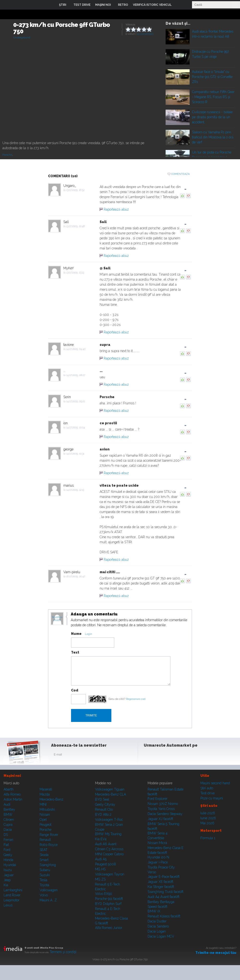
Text (75, 652)
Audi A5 (101, 859)
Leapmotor (12, 900)
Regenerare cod (136, 699)
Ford (7, 850)
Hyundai (10, 865)
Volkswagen (49, 890)
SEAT (44, 850)
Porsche (7, 155)
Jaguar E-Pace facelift (164, 877)
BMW (8, 815)
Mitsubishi (47, 809)
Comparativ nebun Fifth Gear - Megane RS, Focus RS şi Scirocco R (213, 97)
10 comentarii (145, 34)
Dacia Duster (157, 921)
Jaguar (9, 875)
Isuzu (8, 870)
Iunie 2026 (208, 818)
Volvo (44, 895)
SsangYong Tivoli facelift (165, 892)
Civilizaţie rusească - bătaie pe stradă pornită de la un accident (212, 117)
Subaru (45, 870)
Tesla (43, 880)
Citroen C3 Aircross (109, 849)
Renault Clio (104, 809)
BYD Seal (102, 799)
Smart (44, 860)
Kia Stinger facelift (161, 887)
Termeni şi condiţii (63, 952)
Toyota (44, 885)
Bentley (9, 809)
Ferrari (8, 840)
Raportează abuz (116, 209)
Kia (6, 885)
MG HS (100, 869)
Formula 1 (208, 838)
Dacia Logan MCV (161, 936)
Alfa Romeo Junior (109, 928)
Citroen (9, 820)
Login (179, 5)
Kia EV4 (101, 839)
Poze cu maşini (212, 798)
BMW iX (154, 911)
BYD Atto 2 (103, 815)
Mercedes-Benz (51, 799)
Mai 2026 (207, 823)
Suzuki (45, 875)
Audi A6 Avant (106, 844)
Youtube (172, 756)
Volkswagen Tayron (110, 874)
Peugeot (45, 825)
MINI (43, 804)
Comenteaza (180, 174)
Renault (45, 840)
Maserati (46, 789)
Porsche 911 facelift (109, 899)
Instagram (160, 756)
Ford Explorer (158, 799)
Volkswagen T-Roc (109, 820)
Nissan (45, 815)
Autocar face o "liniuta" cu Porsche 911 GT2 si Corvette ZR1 (212, 77)
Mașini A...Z (48, 900)
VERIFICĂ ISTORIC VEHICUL (152, 5)
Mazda (45, 794)
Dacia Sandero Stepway (165, 814)
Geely (8, 855)
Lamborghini (13, 890)
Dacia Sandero (158, 926)
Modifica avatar (57, 619)
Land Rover (12, 895)
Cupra (8, 825)
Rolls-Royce (49, 845)
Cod (75, 690)
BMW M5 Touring (108, 834)
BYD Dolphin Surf (108, 904)
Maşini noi (12, 776)
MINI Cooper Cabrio (109, 854)
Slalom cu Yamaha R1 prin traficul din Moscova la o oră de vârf (213, 137)
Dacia (8, 830)
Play (177, 36)
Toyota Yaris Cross (161, 809)
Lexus (8, 905)
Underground (22, 38)
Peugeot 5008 (105, 864)
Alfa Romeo (12, 794)
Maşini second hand (215, 783)
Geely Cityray (105, 804)
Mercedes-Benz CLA (111, 794)
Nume (76, 634)
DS (6, 835)
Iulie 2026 (208, 813)
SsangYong (48, 865)
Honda (8, 860)
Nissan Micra (157, 843)
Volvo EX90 (104, 894)
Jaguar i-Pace (158, 862)
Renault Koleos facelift (164, 916)
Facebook (149, 756)
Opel (43, 820)
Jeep (7, 880)
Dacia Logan (157, 931)
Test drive (207, 793)
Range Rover (49, 835)
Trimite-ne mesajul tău (216, 953)
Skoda (44, 855)
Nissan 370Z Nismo (163, 804)
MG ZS (100, 879)
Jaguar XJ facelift (160, 819)
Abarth (9, 789)
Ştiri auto (207, 788)
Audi (7, 804)
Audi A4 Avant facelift (163, 897)
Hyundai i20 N (158, 857)
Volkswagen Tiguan (110, 789)
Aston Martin (13, 799)
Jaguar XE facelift (160, 882)
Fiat (6, 845)
